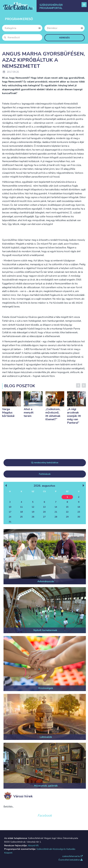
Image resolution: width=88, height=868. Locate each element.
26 (33, 517)
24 (10, 517)
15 (67, 507)
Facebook (45, 815)
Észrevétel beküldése (71, 860)
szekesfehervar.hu (72, 856)
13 (44, 507)
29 (67, 517)
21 (56, 512)
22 (67, 512)
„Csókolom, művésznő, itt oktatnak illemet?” (53, 414)
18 (21, 512)
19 (33, 512)
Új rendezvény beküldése (45, 463)
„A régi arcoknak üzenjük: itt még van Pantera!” (74, 416)
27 (44, 517)
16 (79, 507)
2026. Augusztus (44, 486)
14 (56, 507)
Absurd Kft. (33, 846)
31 (10, 522)
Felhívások (45, 474)
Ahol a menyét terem (29, 413)
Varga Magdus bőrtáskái (8, 413)
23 (79, 512)
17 (10, 512)
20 (44, 512)
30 (79, 517)
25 (21, 517)
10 (10, 507)
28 (56, 517)
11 (21, 507)
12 (33, 507)
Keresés (65, 38)
